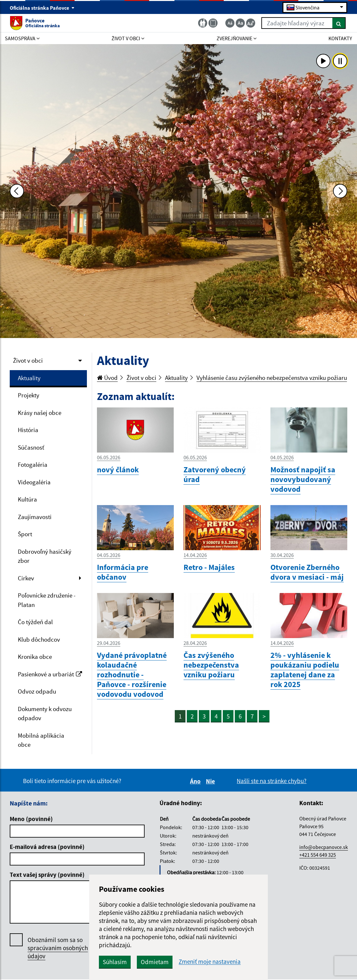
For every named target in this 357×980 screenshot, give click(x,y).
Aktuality (29, 378)
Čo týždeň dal (35, 622)
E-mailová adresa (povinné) (47, 847)
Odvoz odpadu (37, 691)
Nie (211, 781)
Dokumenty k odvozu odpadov (45, 714)
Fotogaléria (33, 465)
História (28, 430)
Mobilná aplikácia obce (41, 740)
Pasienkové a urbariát (50, 674)
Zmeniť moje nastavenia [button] (210, 962)
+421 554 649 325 (318, 855)
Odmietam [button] (155, 962)
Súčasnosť (31, 447)
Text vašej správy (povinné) (47, 875)
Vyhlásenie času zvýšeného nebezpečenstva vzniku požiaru (272, 378)
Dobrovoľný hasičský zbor (45, 556)
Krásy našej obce (40, 413)
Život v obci (28, 360)
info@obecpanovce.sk (324, 847)
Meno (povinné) (31, 819)
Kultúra (27, 499)
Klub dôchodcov (39, 639)
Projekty (29, 395)
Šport (25, 534)
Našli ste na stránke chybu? (272, 781)
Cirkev (26, 578)
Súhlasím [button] (115, 962)
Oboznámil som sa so (58, 948)
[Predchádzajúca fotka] (17, 191)
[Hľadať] (339, 23)
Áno (196, 781)
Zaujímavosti (35, 517)
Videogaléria (34, 482)
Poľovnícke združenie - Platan (47, 600)
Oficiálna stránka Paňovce (42, 8)
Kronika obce (35, 657)
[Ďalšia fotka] (340, 191)
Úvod (107, 378)
